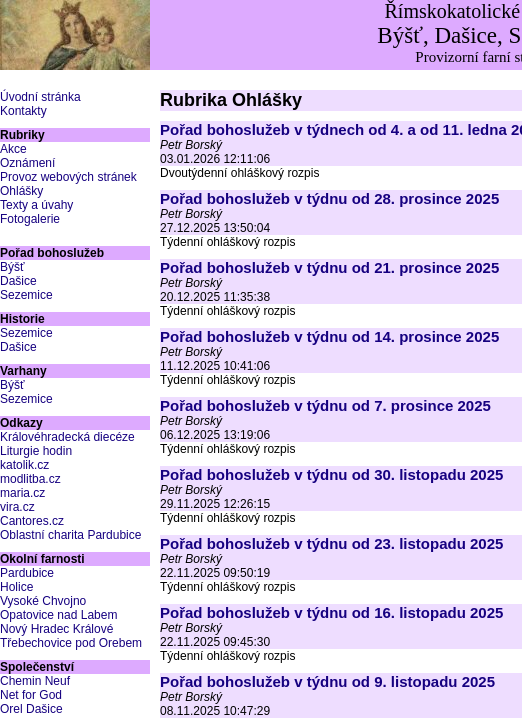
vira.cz (17, 507)
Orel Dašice (31, 709)
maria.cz (22, 493)
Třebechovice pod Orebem (71, 643)
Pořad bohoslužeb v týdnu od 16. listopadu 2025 (331, 612)
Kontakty (23, 111)
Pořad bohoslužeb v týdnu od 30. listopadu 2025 (331, 474)
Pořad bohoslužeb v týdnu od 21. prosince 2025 (329, 267)
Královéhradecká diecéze (67, 437)
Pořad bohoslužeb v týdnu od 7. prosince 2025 (325, 405)
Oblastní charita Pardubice (70, 535)
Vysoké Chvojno (43, 601)
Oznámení (27, 163)
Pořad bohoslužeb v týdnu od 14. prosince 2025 (329, 336)
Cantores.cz (32, 521)
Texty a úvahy (36, 205)
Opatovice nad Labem (58, 615)
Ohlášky (21, 191)
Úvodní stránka (40, 97)
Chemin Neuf (35, 681)
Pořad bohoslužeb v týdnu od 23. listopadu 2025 (331, 543)
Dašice (18, 281)
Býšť (12, 267)
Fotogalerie (30, 219)
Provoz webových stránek (68, 177)
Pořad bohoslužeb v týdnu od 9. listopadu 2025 (327, 681)
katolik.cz (24, 465)
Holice (16, 587)
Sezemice (26, 295)
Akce (13, 149)
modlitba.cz (30, 479)
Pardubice (27, 573)
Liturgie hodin (36, 451)
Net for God (31, 695)
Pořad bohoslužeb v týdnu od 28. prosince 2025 (329, 198)
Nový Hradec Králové (56, 629)
